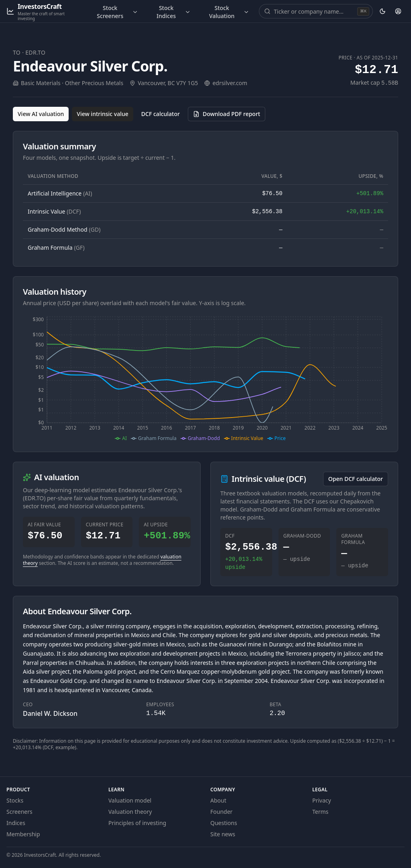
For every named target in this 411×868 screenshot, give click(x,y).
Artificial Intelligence (60, 193)
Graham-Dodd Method (64, 229)
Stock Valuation (229, 12)
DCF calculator (161, 114)
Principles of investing (137, 823)
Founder (221, 812)
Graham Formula (56, 248)
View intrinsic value (103, 114)
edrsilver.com (230, 83)
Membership (23, 834)
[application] (205, 378)
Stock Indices (174, 12)
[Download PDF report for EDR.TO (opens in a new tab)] (227, 114)
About (218, 800)
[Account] (398, 11)
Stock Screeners (117, 12)
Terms (320, 812)
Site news (223, 834)
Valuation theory (130, 812)
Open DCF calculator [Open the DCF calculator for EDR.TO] (356, 479)
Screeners (19, 812)
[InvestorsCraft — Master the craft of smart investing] (43, 11)
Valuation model (130, 800)
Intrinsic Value (54, 211)
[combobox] (315, 11)
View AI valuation (41, 114)
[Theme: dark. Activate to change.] (382, 11)
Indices (16, 823)
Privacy (322, 800)
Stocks (15, 800)
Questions (224, 823)
